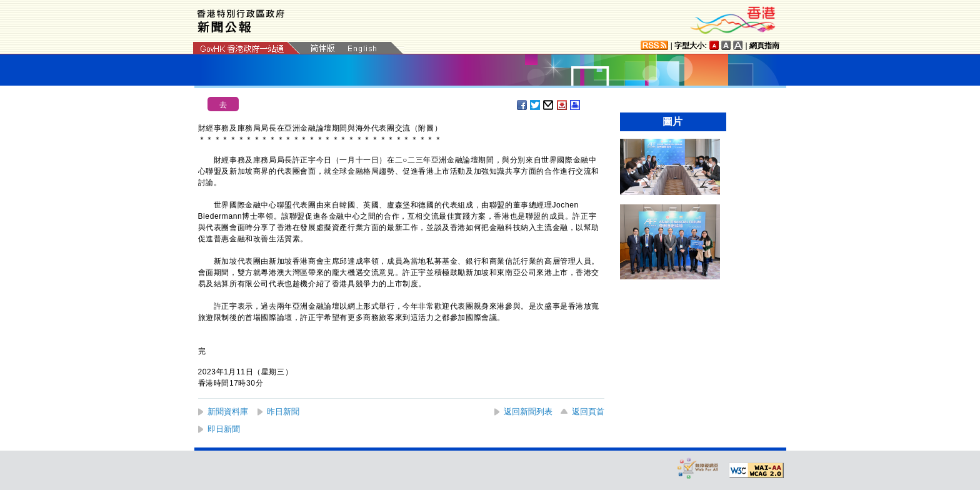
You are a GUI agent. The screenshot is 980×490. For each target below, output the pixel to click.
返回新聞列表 (528, 412)
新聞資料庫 (228, 412)
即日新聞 (224, 429)
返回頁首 (588, 412)
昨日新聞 (283, 412)
